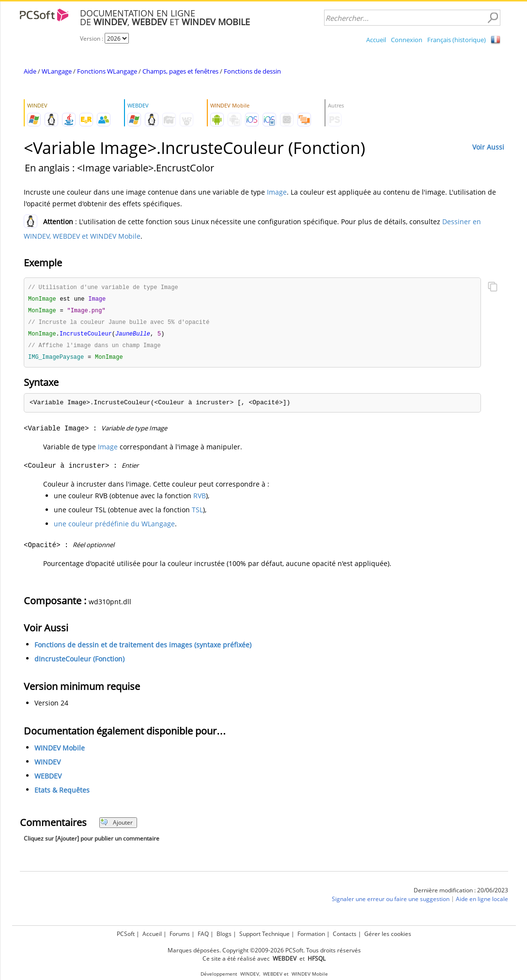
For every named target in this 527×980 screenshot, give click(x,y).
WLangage (57, 71)
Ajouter (116, 826)
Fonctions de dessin (252, 71)
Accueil (376, 40)
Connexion (407, 40)
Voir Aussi (488, 147)
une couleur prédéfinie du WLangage (114, 527)
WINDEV (47, 765)
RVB (200, 499)
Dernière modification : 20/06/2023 (461, 894)
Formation (311, 934)
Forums (180, 934)
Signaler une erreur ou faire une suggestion (391, 902)
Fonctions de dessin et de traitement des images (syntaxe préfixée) (143, 648)
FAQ (203, 934)
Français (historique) (457, 40)
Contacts (345, 934)
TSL (197, 513)
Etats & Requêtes (62, 793)
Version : (92, 38)
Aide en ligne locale (482, 902)
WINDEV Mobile (60, 751)
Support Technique (264, 934)
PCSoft (126, 934)
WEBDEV (48, 779)
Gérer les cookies (388, 934)
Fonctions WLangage (107, 71)
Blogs (224, 934)
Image (277, 192)
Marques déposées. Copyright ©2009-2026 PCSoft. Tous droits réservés (264, 950)
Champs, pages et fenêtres (180, 71)
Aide (30, 71)
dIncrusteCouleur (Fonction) (79, 662)
